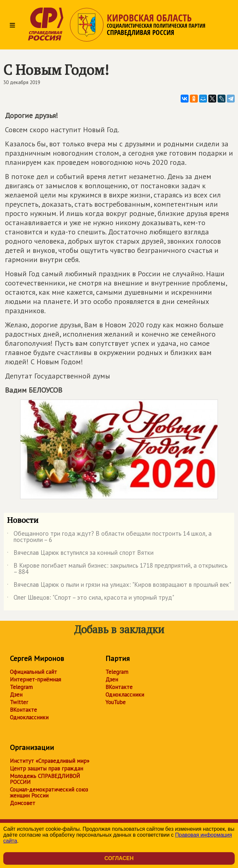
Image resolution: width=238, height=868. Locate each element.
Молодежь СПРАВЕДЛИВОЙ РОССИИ (45, 779)
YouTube (116, 702)
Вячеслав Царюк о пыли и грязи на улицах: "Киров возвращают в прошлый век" (119, 586)
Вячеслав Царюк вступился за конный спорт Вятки (80, 554)
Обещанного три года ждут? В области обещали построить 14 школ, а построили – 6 (109, 537)
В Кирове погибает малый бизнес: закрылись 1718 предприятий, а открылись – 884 (117, 569)
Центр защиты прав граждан (46, 768)
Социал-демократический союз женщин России (49, 793)
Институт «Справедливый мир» (50, 761)
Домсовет (23, 803)
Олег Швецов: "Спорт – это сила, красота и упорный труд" (90, 599)
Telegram (21, 687)
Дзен (16, 695)
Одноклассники (29, 717)
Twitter (19, 702)
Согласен (119, 858)
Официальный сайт (33, 672)
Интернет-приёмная (35, 679)
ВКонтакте (23, 710)
